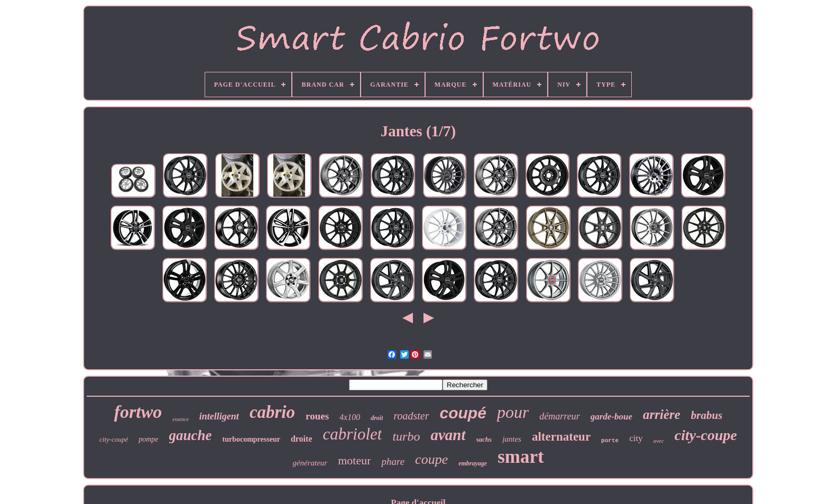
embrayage (473, 463)
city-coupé (114, 439)
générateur (310, 463)
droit (377, 418)
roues (317, 416)
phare (393, 461)
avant (448, 435)
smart (521, 457)
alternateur (561, 437)
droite (302, 439)
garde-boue (611, 417)
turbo (406, 436)
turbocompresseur (251, 439)
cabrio (272, 412)
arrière (662, 414)
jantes (512, 439)
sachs (484, 439)
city (636, 438)
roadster (411, 416)
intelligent (219, 416)
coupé (463, 413)
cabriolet (353, 434)
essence (181, 419)
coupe (431, 459)
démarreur (559, 416)
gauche (191, 435)
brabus (707, 415)
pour (513, 412)
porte (610, 441)
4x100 (350, 417)
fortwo (138, 412)
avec (659, 441)
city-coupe (706, 435)
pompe (148, 439)
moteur (354, 460)
